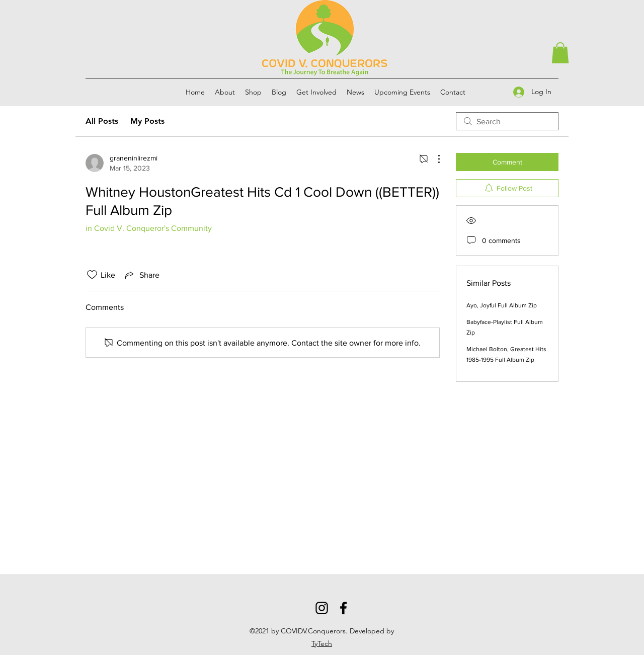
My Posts (147, 121)
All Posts (102, 121)
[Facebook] (343, 608)
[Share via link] (141, 275)
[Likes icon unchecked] (92, 275)
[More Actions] (434, 159)
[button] (560, 53)
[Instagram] (322, 608)
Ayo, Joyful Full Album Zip (502, 305)
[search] (507, 121)
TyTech (322, 643)
